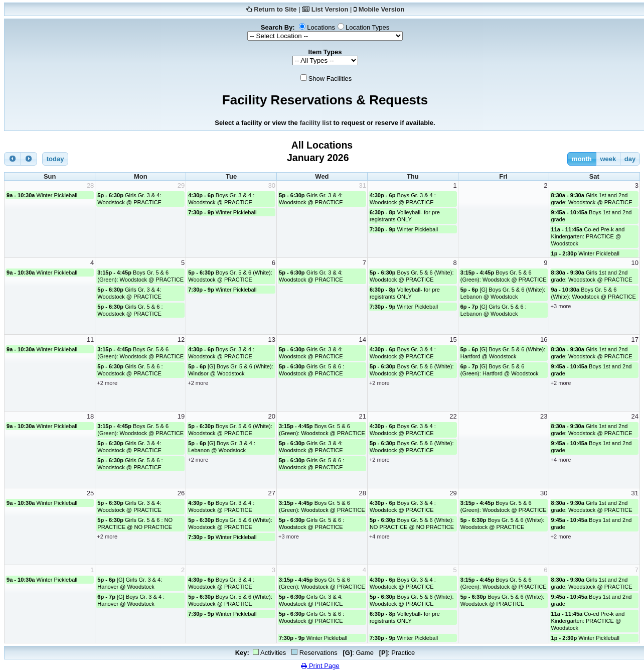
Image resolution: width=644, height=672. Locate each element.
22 (453, 416)
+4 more (561, 460)
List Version (330, 9)
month (582, 159)
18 (90, 416)
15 (453, 340)
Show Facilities (330, 79)
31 (362, 185)
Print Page (320, 666)
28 (90, 185)
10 (635, 263)
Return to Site (275, 9)
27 (272, 493)
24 (635, 416)
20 (272, 416)
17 (635, 340)
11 (90, 340)
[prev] (13, 159)
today (55, 159)
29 (181, 185)
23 (544, 416)
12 (181, 340)
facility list (315, 123)
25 (90, 493)
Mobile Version (382, 9)
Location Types (367, 27)
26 (181, 493)
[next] (29, 159)
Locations (321, 27)
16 (544, 340)
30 (272, 185)
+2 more (107, 383)
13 (272, 340)
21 (362, 416)
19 (181, 416)
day (630, 159)
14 (362, 340)
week (608, 159)
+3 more (561, 306)
